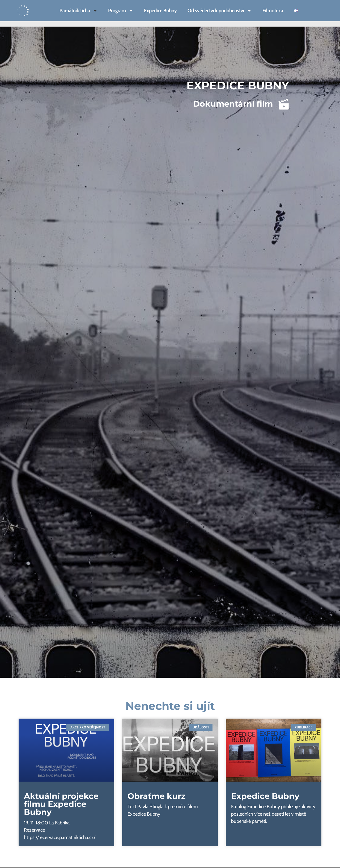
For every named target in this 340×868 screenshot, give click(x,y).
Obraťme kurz (156, 796)
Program (121, 11)
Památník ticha (78, 11)
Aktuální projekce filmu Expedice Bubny (61, 804)
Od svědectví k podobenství (220, 11)
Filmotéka (273, 11)
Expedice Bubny (160, 11)
